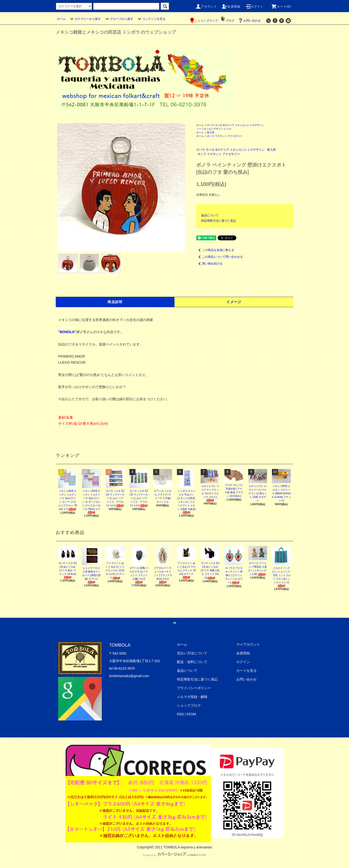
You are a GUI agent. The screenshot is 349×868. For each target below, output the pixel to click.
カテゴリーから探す (85, 19)
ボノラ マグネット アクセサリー (225, 136)
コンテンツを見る (151, 19)
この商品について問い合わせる (220, 257)
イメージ (234, 302)
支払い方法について (192, 653)
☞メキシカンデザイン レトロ (215, 129)
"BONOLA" (67, 332)
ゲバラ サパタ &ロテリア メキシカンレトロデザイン (235, 125)
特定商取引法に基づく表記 (219, 221)
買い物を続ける (209, 264)
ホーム (61, 19)
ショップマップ (204, 21)
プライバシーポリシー (194, 688)
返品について (210, 215)
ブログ (230, 21)
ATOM (191, 714)
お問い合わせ (249, 21)
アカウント (206, 7)
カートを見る (246, 671)
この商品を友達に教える (215, 250)
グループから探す (119, 19)
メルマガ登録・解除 (192, 697)
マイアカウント (248, 644)
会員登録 (231, 7)
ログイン (254, 7)
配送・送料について (192, 662)
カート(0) (281, 7)
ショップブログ (189, 705)
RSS (180, 714)
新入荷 (211, 132)
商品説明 (115, 302)
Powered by (174, 855)
